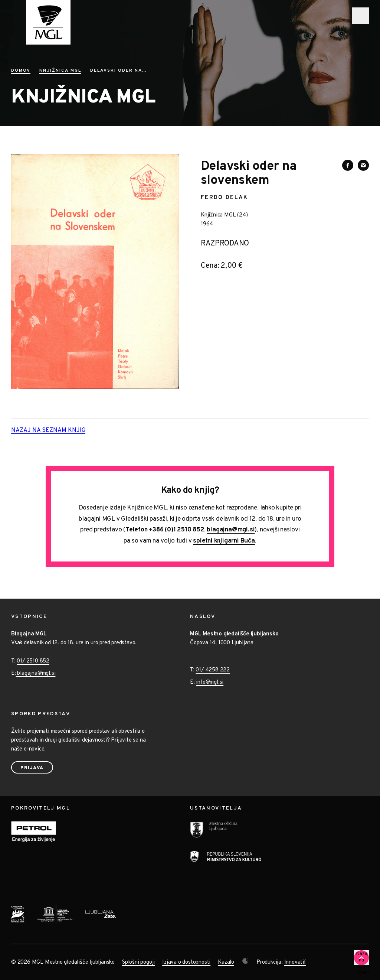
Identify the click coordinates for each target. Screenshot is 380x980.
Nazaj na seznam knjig (60, 431)
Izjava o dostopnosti (186, 962)
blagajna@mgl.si (231, 530)
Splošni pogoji (138, 962)
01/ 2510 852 (33, 661)
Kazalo (226, 962)
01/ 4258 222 (213, 670)
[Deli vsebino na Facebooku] (348, 165)
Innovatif (295, 962)
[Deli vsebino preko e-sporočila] (363, 165)
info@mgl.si (210, 682)
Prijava (32, 768)
